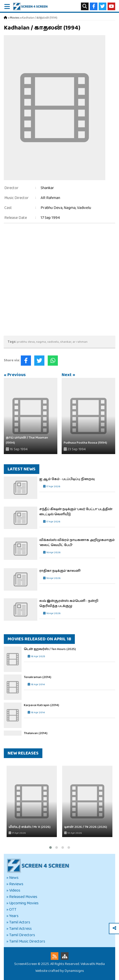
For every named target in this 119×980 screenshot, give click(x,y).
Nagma (70, 208)
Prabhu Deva (52, 208)
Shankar (47, 188)
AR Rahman (50, 198)
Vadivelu (84, 208)
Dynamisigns (74, 971)
